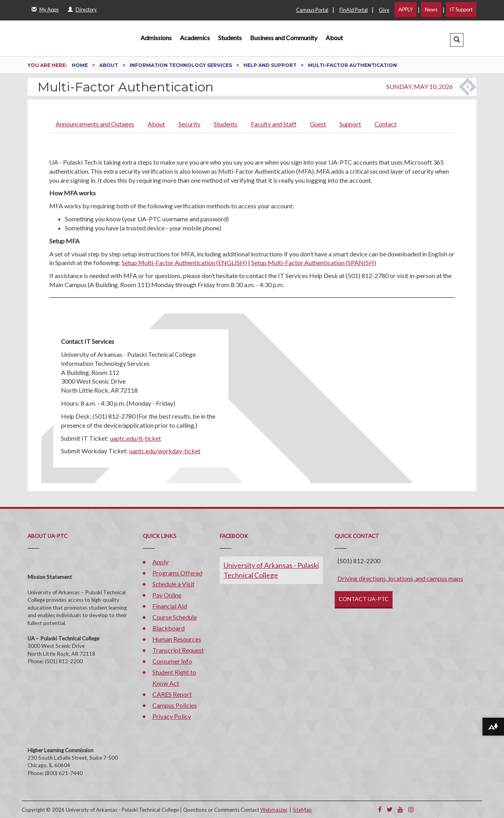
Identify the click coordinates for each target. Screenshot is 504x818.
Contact (385, 124)
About (334, 38)
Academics (195, 38)
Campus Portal (312, 10)
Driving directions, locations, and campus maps (400, 578)
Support (350, 124)
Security (189, 124)
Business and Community (284, 38)
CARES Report (172, 694)
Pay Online (167, 595)
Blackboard (169, 628)
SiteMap (302, 810)
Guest (318, 124)
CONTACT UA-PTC (364, 599)
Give (384, 10)
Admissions (156, 38)
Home (80, 65)
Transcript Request (178, 650)
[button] (457, 40)
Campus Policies (175, 705)
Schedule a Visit (173, 584)
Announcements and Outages (95, 124)
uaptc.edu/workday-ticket (165, 451)
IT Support (461, 9)
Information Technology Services (181, 65)
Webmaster (274, 810)
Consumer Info (172, 661)
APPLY (406, 9)
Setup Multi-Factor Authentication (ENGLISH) (184, 262)
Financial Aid (170, 606)
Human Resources (177, 639)
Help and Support (271, 65)
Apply (160, 562)
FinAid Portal (354, 10)
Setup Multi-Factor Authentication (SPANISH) (314, 262)
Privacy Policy (172, 716)
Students (230, 38)
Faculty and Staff (274, 124)
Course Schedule (175, 617)
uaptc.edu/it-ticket (135, 438)
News (431, 9)
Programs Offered (177, 573)
